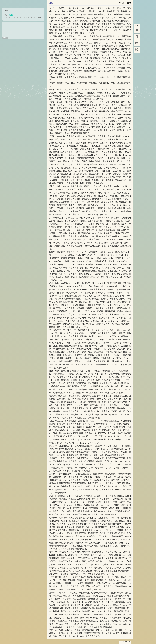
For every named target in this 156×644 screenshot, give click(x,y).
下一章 (128, 642)
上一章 (122, 642)
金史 (6, 11)
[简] (137, 50)
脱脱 (11, 15)
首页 (137, 26)
